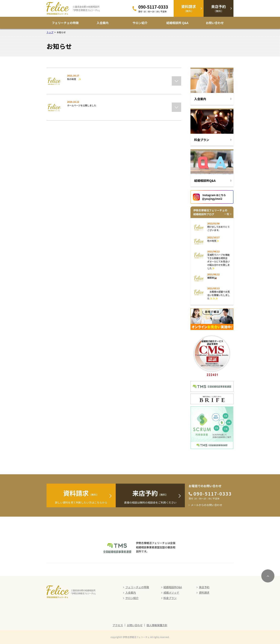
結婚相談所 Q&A (177, 23)
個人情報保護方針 (157, 625)
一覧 (227, 214)
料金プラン (170, 598)
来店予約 (204, 587)
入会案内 (103, 23)
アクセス (118, 625)
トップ (50, 32)
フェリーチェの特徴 (65, 23)
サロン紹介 (140, 23)
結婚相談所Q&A (173, 587)
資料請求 (204, 593)
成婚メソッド (171, 593)
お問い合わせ (215, 23)
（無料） (189, 8)
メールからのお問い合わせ (207, 505)
